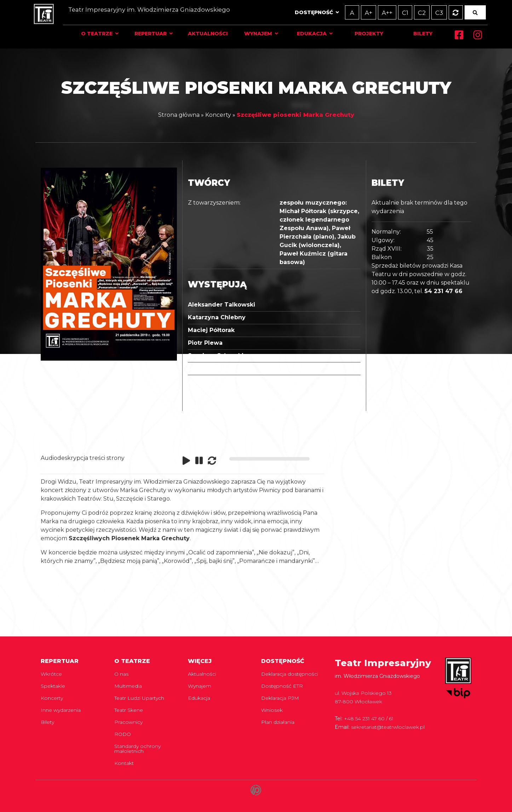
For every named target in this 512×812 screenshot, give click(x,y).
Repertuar (156, 34)
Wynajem (257, 34)
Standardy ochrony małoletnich (137, 749)
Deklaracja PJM (280, 698)
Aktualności (210, 34)
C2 (411, 13)
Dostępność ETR (282, 686)
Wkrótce (51, 674)
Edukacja (308, 34)
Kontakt (124, 763)
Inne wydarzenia (61, 710)
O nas (121, 674)
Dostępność (304, 12)
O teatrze (105, 34)
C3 (428, 13)
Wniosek (272, 710)
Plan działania (278, 722)
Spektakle (53, 686)
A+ (359, 13)
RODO (123, 734)
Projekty (363, 34)
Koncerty (218, 113)
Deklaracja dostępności (290, 674)
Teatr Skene (129, 710)
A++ (377, 13)
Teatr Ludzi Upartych (139, 698)
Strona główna (179, 113)
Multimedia (128, 686)
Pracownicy (128, 722)
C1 (395, 13)
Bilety (413, 34)
